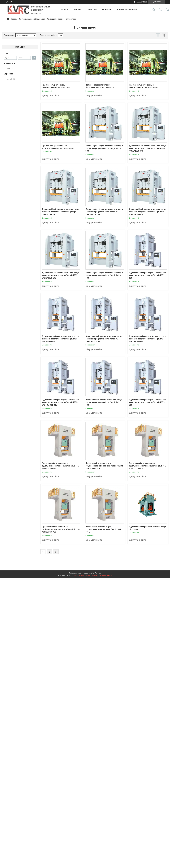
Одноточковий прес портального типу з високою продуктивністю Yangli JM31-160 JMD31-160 (60, 339)
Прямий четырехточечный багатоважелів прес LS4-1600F (100, 86)
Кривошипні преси (55, 19)
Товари (77, 10)
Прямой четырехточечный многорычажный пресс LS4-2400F (58, 147)
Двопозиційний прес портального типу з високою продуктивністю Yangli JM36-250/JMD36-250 (148, 212)
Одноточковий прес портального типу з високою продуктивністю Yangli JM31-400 (104, 402)
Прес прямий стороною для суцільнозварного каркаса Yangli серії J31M (103, 529)
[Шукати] (154, 10)
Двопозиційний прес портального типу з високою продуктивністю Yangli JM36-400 (104, 275)
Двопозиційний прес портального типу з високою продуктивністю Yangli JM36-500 (104, 148)
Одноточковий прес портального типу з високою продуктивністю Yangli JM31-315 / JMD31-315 (60, 402)
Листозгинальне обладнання (32, 19)
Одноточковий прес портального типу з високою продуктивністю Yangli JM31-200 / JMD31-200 (104, 339)
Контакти (107, 10)
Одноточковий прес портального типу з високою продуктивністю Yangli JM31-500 (148, 402)
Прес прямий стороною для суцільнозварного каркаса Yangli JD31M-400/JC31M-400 (61, 529)
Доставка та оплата (127, 10)
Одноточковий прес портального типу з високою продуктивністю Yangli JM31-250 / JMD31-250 (148, 339)
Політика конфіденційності (102, 575)
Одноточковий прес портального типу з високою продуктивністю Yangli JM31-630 (148, 275)
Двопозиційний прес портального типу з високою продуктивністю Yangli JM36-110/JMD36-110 (148, 148)
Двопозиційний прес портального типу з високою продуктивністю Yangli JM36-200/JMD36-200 (104, 212)
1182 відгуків (142, 2)
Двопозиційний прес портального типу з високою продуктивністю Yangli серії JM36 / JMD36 (61, 212)
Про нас (92, 10)
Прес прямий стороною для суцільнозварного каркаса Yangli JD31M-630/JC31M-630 (61, 466)
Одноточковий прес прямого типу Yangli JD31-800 (148, 528)
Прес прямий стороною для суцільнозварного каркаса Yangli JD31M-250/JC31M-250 (105, 466)
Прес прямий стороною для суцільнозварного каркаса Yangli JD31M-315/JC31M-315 (148, 466)
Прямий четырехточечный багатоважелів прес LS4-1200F (56, 86)
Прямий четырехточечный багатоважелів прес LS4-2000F (143, 86)
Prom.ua (98, 573)
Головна (64, 10)
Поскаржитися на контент (81, 575)
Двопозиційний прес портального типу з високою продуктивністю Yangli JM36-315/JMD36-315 (61, 275)
